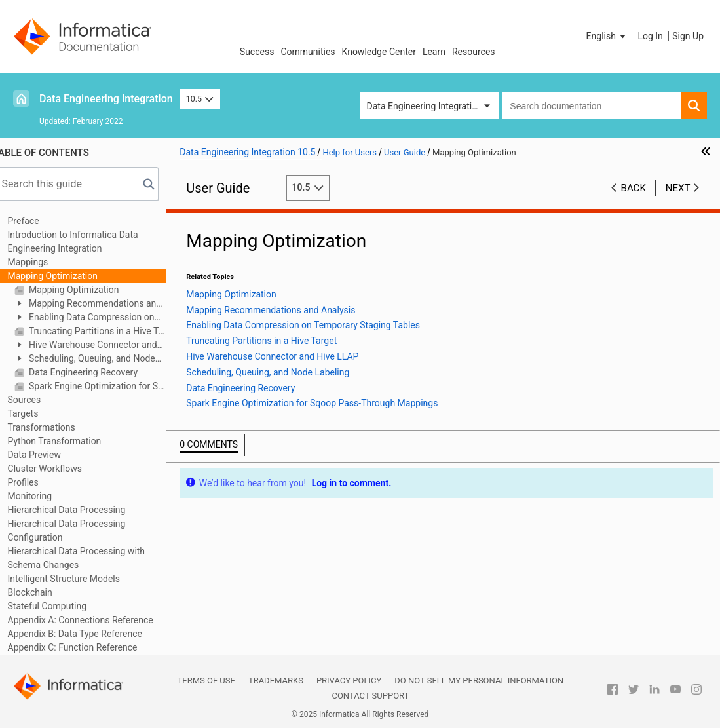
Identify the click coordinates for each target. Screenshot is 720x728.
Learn (434, 52)
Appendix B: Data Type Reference (89, 634)
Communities (308, 52)
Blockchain (44, 592)
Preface (37, 221)
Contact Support (370, 696)
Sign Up (688, 36)
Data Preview (48, 455)
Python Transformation (68, 441)
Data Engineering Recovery (96, 372)
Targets (37, 413)
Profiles (37, 482)
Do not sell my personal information (479, 680)
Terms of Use (206, 680)
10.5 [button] (200, 99)
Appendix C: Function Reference (86, 647)
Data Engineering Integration (106, 99)
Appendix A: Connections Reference (94, 620)
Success (257, 52)
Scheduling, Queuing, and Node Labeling (99, 359)
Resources (474, 52)
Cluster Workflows (59, 469)
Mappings (42, 262)
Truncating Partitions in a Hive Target (110, 331)
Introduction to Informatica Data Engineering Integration (87, 241)
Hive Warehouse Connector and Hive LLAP (100, 346)
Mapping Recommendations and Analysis (102, 304)
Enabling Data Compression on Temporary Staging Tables (98, 318)
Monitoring (44, 496)
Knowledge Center (379, 52)
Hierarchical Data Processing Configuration (81, 530)
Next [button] (678, 188)
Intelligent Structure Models (78, 579)
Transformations (55, 427)
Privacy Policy (349, 680)
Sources (38, 400)
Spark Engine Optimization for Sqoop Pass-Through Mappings (110, 386)
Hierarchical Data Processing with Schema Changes (90, 558)
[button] (607, 36)
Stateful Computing (61, 606)
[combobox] (591, 105)
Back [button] (634, 188)
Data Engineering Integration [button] (425, 106)
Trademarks (276, 680)
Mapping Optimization (66, 276)
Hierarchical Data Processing (81, 510)
